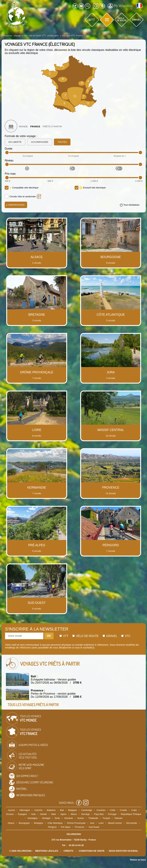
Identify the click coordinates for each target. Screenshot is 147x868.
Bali (62, 810)
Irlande (43, 814)
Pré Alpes (66, 827)
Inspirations (15, 205)
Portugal (112, 814)
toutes (62, 142)
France (35, 126)
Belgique (73, 810)
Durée (9, 149)
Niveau (9, 160)
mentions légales (47, 851)
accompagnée (40, 142)
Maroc (74, 814)
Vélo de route (85, 636)
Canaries (101, 810)
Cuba (134, 810)
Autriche (38, 810)
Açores (11, 810)
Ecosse (10, 814)
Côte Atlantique (55, 823)
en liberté (15, 142)
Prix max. (11, 174)
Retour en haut (138, 860)
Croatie (123, 810)
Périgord (52, 827)
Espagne (23, 814)
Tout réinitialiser (131, 205)
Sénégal (46, 818)
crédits (68, 851)
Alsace (11, 823)
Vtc (126, 636)
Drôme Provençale (76, 823)
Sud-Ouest (94, 827)
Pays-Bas (99, 814)
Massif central (115, 823)
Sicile (57, 818)
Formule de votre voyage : (21, 136)
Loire (101, 823)
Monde (23, 126)
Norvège (86, 814)
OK (49, 636)
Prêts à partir (52, 126)
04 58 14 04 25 (76, 845)
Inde (33, 814)
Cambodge (87, 810)
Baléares (51, 810)
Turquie (106, 818)
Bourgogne (24, 823)
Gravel (110, 636)
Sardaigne (33, 818)
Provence (80, 827)
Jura (92, 823)
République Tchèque (131, 814)
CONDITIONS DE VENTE (92, 851)
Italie (53, 814)
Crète (113, 810)
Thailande (93, 818)
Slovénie (69, 818)
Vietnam (119, 818)
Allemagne (25, 810)
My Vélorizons (120, 6)
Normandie (132, 823)
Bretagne (39, 823)
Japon (63, 814)
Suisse (81, 818)
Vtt (64, 636)
